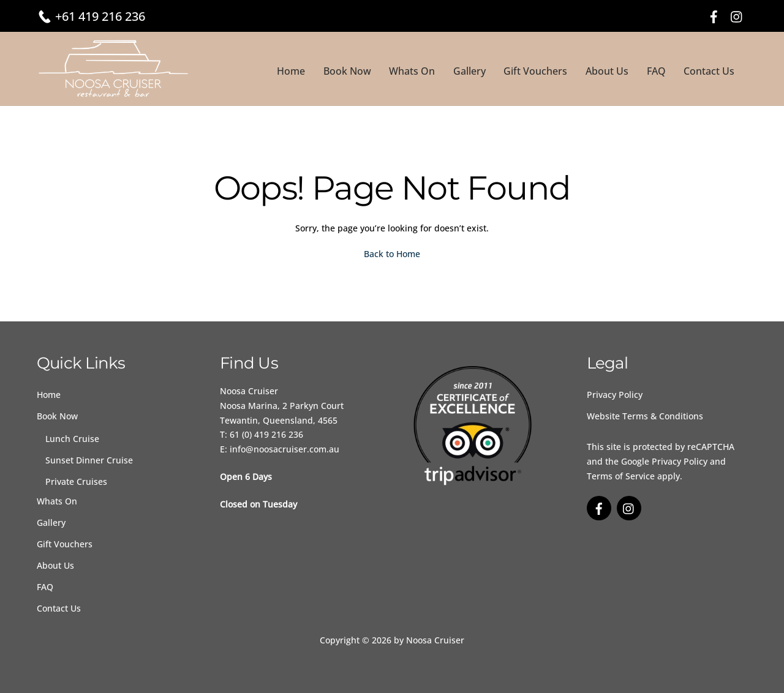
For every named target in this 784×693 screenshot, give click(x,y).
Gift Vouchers (535, 71)
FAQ (656, 71)
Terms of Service (621, 476)
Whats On (412, 71)
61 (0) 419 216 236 (266, 434)
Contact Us (709, 71)
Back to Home (392, 254)
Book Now (347, 71)
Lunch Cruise (72, 439)
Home (291, 71)
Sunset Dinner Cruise (89, 460)
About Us (607, 71)
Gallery (469, 71)
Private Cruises (76, 481)
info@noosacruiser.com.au (285, 449)
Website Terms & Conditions (645, 416)
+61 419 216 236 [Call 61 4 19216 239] (100, 16)
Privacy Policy (615, 395)
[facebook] (714, 15)
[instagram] (737, 15)
